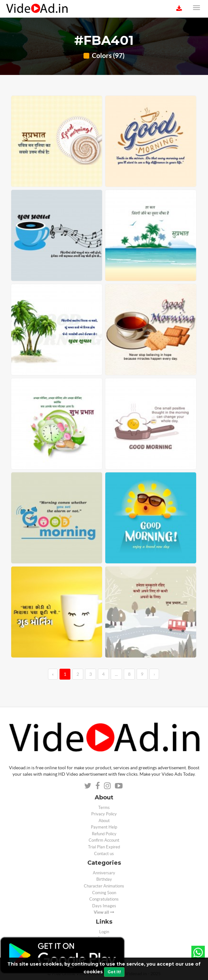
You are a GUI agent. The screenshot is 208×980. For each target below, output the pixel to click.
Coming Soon (104, 893)
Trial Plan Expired (104, 847)
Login (104, 932)
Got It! (114, 972)
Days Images (104, 906)
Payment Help (104, 827)
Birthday (104, 879)
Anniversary (104, 873)
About (104, 821)
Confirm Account (104, 840)
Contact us (104, 854)
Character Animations (104, 886)
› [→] (154, 674)
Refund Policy (104, 834)
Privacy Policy (104, 814)
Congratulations (104, 899)
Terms (104, 808)
